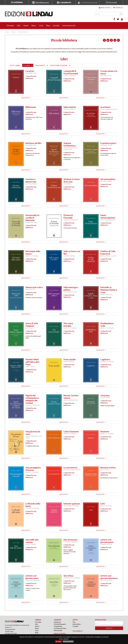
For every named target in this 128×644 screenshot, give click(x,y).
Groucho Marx (106, 506)
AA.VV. (27, 109)
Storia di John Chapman (32, 325)
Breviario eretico (108, 468)
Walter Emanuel (32, 436)
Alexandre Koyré (70, 292)
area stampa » (60, 634)
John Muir (67, 184)
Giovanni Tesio (31, 73)
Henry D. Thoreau (32, 256)
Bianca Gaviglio (70, 76)
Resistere (105, 431)
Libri (19, 25)
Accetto (58, 641)
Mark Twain (30, 367)
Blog (48, 25)
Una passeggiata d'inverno (33, 469)
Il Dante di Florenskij (68, 216)
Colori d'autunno (71, 431)
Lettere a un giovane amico (32, 577)
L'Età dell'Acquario (60, 624)
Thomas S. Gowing (32, 508)
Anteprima (57, 622)
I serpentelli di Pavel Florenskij (71, 72)
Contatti (56, 25)
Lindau (7, 32)
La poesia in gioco (108, 143)
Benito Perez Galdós (108, 256)
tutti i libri (15, 66)
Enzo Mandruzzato (108, 220)
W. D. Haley (29, 328)
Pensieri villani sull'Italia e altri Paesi (32, 362)
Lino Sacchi (30, 289)
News (34, 25)
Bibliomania (31, 107)
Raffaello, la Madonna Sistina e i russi (109, 290)
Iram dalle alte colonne (32, 541)
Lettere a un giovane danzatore (109, 577)
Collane (13, 32)
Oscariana (105, 395)
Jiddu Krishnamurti (33, 580)
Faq (74, 622)
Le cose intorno (70, 468)
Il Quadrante (58, 626)
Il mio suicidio (70, 359)
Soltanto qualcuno (72, 504)
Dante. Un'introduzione (108, 216)
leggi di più (26, 98)
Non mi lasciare (70, 540)
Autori (26, 25)
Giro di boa (68, 576)
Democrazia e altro (34, 287)
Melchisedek (58, 630)
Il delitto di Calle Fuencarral (108, 252)
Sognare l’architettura (70, 144)
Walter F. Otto (106, 76)
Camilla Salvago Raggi (109, 109)
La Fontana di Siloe (60, 628)
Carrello (118, 8)
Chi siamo (10, 25)
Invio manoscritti (69, 25)
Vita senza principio (68, 325)
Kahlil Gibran (31, 544)
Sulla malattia (70, 107)
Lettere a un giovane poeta (107, 541)
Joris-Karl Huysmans (71, 506)
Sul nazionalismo (108, 179)
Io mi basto (105, 107)
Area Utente (77, 624)
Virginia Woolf (69, 109)
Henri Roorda (69, 362)
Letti (103, 504)
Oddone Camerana (71, 542)
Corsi (41, 25)
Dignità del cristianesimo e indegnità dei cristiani (32, 399)
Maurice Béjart (106, 580)
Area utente (105, 8)
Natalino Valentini (71, 220)
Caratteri (30, 71)
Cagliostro (105, 359)
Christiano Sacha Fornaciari (70, 149)
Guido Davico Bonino (72, 578)
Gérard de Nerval (107, 362)
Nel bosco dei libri (33, 143)
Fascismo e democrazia (31, 180)
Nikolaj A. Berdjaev (33, 405)
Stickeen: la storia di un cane (72, 180)
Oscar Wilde (105, 398)
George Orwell (31, 184)
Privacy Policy (68, 641)
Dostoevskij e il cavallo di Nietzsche (32, 218)
